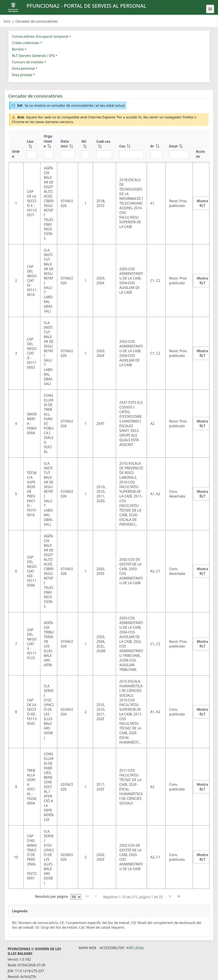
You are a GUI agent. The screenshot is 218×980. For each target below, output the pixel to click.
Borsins (18, 49)
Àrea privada (22, 75)
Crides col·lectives (26, 43)
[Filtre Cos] (131, 154)
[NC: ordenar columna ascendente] (86, 146)
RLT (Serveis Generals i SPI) (33, 56)
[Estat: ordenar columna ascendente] (179, 146)
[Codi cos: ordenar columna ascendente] (104, 146)
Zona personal (23, 68)
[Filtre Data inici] (68, 154)
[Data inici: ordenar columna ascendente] (68, 146)
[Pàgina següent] (170, 896)
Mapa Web (87, 948)
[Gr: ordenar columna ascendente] (156, 146)
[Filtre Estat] (179, 154)
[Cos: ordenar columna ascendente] (131, 146)
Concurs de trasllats (28, 62)
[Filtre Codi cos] (104, 154)
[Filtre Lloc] (32, 154)
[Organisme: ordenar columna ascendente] (49, 146)
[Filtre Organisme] (49, 154)
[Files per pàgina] (76, 897)
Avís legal (135, 948)
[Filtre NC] (86, 154)
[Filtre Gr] (156, 154)
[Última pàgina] (179, 896)
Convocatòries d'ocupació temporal (40, 36)
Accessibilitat (112, 948)
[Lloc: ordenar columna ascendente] (32, 146)
